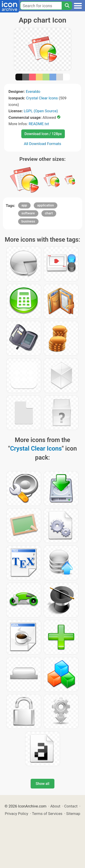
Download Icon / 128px (43, 134)
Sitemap (73, 814)
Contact (71, 806)
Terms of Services (47, 814)
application (46, 205)
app (24, 205)
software (28, 213)
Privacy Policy (16, 814)
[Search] (67, 6)
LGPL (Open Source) (41, 111)
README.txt (39, 124)
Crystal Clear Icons (42, 98)
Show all (42, 784)
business (28, 221)
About (55, 806)
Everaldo (33, 91)
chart (49, 213)
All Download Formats (42, 144)
